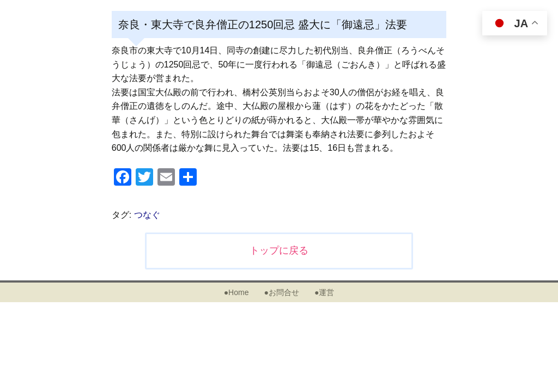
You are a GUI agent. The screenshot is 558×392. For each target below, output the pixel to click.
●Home (236, 292)
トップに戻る (279, 250)
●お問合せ (281, 292)
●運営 (324, 292)
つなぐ (147, 215)
